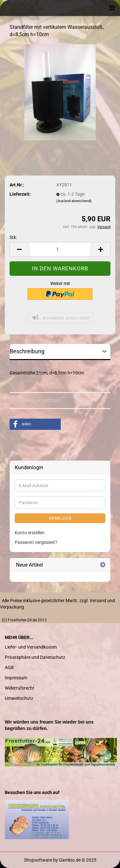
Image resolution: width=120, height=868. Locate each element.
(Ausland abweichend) (74, 201)
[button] (35, 424)
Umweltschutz (19, 698)
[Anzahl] (60, 249)
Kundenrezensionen (35, 400)
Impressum (16, 678)
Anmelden (60, 518)
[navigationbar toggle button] (112, 8)
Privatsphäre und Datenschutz (35, 657)
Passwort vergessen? (36, 542)
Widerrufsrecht (20, 688)
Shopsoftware (38, 860)
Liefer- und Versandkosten (31, 647)
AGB (9, 667)
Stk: (13, 237)
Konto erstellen (30, 533)
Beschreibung (27, 351)
